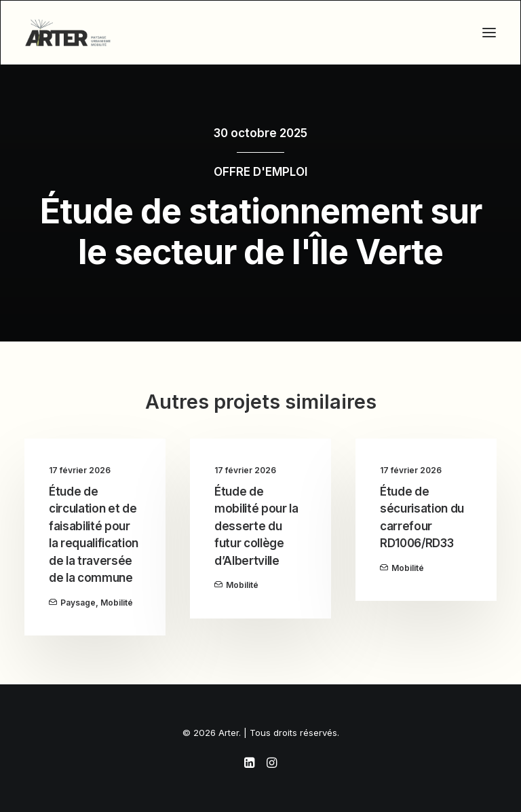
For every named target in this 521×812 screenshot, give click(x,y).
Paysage (78, 603)
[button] (489, 33)
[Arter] (68, 33)
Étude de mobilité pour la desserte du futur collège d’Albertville (256, 526)
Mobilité (117, 603)
